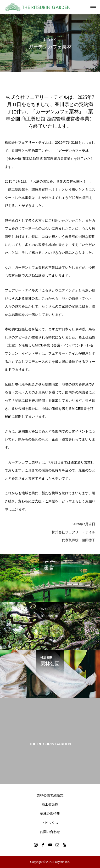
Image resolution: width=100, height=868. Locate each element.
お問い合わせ (50, 832)
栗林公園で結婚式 (50, 795)
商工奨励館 (50, 804)
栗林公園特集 (50, 814)
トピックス (50, 823)
